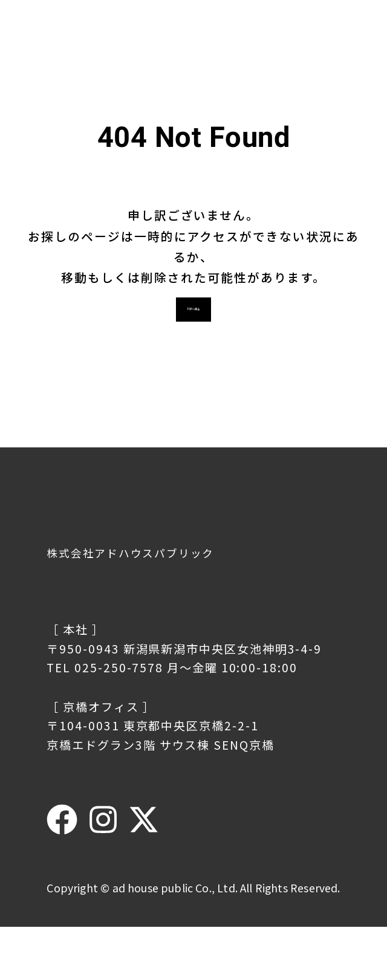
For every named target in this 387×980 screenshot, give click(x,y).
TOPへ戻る (194, 355)
